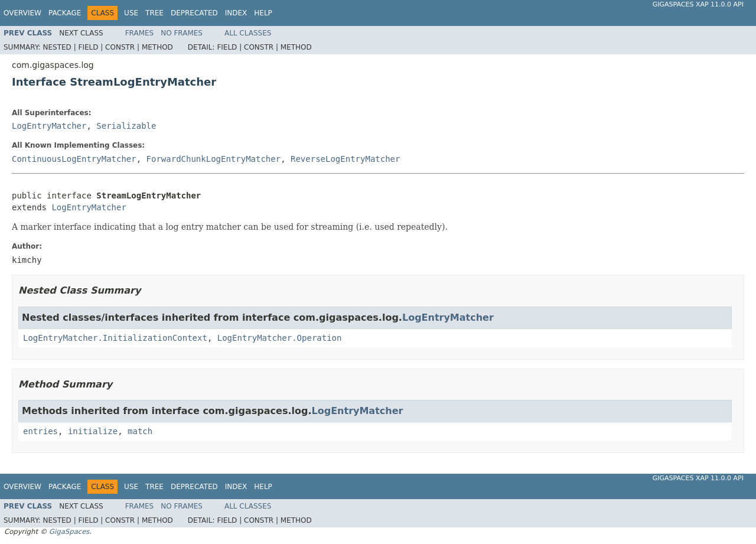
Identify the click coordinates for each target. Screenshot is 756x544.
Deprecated (194, 13)
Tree (154, 13)
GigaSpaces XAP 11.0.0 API (698, 4)
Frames (140, 33)
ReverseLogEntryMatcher (345, 159)
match (140, 431)
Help (263, 13)
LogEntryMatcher (49, 126)
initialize (93, 431)
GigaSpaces (69, 532)
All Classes (248, 33)
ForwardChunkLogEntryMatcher (214, 159)
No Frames (182, 33)
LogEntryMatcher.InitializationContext (115, 338)
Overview (22, 13)
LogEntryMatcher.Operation (280, 338)
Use (131, 13)
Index (236, 13)
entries (40, 431)
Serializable (126, 126)
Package (65, 13)
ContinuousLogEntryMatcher (74, 159)
